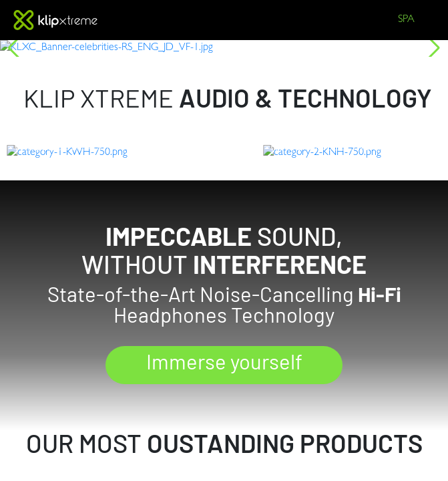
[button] (16, 48)
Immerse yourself (224, 394)
